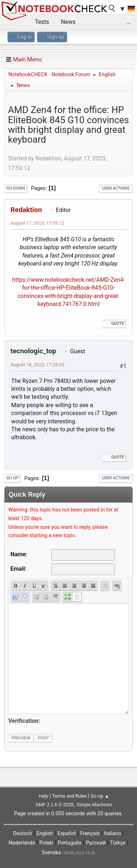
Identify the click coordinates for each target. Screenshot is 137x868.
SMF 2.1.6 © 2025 (55, 805)
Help (43, 796)
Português (70, 843)
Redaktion (26, 210)
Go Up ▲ (100, 796)
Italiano (112, 834)
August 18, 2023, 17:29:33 (37, 365)
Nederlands (22, 843)
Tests (42, 22)
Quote (114, 323)
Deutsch (23, 834)
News (68, 22)
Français (90, 834)
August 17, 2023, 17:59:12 (37, 223)
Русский (96, 843)
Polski (46, 843)
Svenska (52, 853)
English (45, 834)
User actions (116, 188)
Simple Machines (94, 805)
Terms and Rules (70, 796)
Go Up (12, 478)
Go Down (16, 188)
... (129, 22)
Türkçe (118, 843)
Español (67, 834)
